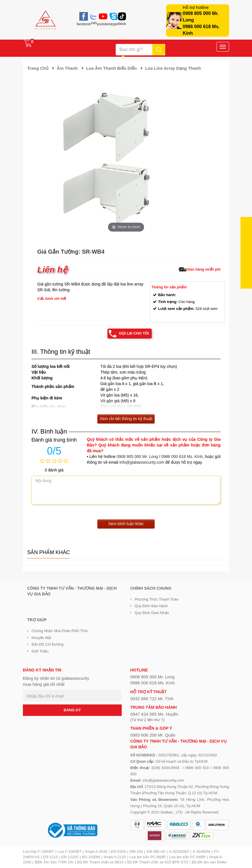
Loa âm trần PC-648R (187, 857)
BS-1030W (91, 857)
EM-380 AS (156, 852)
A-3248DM (201, 852)
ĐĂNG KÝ (72, 710)
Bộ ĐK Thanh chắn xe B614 (100, 862)
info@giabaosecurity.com (142, 462)
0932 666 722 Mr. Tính (152, 699)
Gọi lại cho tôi (134, 333)
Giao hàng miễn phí (203, 269)
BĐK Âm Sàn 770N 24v (54, 862)
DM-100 (136, 852)
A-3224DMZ (179, 852)
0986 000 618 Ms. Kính (182, 457)
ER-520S (118, 852)
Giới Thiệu (40, 651)
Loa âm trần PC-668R (147, 857)
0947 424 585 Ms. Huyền (154, 714)
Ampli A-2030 (96, 852)
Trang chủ (38, 68)
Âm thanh (67, 68)
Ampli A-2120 (115, 857)
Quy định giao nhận (152, 613)
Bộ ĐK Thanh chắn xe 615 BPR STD (158, 862)
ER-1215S (70, 857)
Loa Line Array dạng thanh (173, 68)
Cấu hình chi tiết (52, 299)
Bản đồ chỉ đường (48, 644)
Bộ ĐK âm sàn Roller (209, 862)
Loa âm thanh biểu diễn (112, 68)
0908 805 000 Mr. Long (137, 457)
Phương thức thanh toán (156, 599)
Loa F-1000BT (70, 852)
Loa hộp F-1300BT (39, 852)
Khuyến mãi (41, 638)
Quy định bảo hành (151, 606)
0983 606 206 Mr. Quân (153, 735)
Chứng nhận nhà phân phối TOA (60, 631)
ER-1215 (50, 857)
